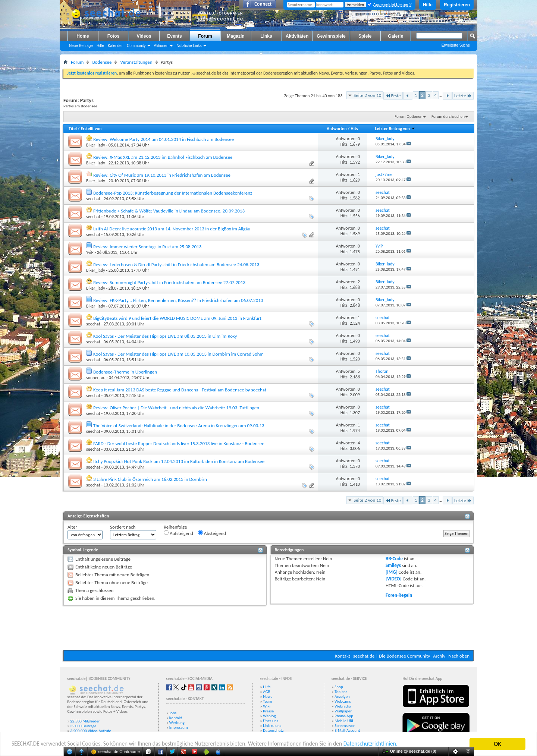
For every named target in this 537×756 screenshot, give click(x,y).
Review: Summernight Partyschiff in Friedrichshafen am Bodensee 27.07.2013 (169, 282)
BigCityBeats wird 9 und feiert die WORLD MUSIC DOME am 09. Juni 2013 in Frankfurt (177, 318)
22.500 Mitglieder (85, 721)
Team (267, 701)
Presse (268, 711)
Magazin (235, 36)
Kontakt (343, 656)
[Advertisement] (268, 628)
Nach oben (459, 656)
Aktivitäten (297, 36)
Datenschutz (273, 730)
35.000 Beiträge (83, 726)
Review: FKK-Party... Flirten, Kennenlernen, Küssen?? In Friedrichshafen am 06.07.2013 (178, 300)
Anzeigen (342, 697)
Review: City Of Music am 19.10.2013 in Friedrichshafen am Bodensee (162, 175)
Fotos (114, 36)
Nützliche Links (189, 46)
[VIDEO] (394, 579)
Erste (393, 96)
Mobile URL (344, 721)
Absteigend (212, 533)
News (268, 697)
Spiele (365, 36)
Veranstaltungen (136, 62)
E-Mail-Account (347, 730)
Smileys (393, 565)
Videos (144, 36)
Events (174, 36)
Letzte (463, 96)
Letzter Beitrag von (395, 129)
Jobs (173, 713)
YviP (90, 252)
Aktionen (161, 46)
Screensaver (345, 726)
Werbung (177, 723)
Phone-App (344, 716)
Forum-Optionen (408, 116)
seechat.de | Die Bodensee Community (392, 656)
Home (83, 36)
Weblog (269, 716)
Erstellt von (91, 129)
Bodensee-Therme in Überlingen (125, 372)
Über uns (271, 721)
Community (136, 46)
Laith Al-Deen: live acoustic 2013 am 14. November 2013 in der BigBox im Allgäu (172, 229)
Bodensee (102, 62)
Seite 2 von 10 (367, 95)
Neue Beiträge (81, 46)
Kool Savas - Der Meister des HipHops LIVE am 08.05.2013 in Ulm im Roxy (165, 336)
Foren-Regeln (399, 595)
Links (266, 36)
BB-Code (394, 559)
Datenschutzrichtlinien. (406, 744)
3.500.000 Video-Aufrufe (91, 731)
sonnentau (96, 378)
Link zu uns (272, 726)
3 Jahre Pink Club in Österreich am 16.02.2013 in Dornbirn (150, 479)
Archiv (439, 656)
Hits (354, 129)
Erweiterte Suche (456, 45)
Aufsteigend (178, 533)
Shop (339, 687)
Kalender (115, 46)
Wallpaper (343, 711)
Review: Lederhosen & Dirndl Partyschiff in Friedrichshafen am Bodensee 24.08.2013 (176, 264)
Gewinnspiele (331, 36)
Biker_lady (96, 145)
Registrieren (457, 5)
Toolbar (341, 692)
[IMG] (392, 572)
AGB (266, 692)
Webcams (343, 701)
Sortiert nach (123, 527)
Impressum (179, 727)
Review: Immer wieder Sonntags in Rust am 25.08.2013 (147, 247)
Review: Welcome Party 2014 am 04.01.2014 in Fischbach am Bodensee (164, 139)
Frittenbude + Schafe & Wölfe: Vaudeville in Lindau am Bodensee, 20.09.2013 (169, 211)
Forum (205, 36)
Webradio (343, 706)
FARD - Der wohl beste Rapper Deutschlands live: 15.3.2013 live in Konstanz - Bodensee (179, 443)
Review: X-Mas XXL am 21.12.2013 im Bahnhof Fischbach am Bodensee (163, 157)
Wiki (267, 706)
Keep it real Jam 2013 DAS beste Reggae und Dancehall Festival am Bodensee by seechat (180, 390)
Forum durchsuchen (448, 116)
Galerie (395, 36)
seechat (93, 199)
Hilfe (428, 5)
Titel (73, 129)
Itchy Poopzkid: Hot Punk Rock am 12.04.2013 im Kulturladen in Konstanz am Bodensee (179, 461)
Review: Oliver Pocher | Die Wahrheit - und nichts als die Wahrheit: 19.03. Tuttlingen (176, 408)
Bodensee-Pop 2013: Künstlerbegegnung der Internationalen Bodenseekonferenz (173, 193)
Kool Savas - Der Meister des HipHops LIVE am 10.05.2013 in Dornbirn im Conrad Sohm (178, 354)
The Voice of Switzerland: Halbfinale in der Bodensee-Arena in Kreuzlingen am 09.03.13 (179, 426)
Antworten (337, 129)
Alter (72, 527)
